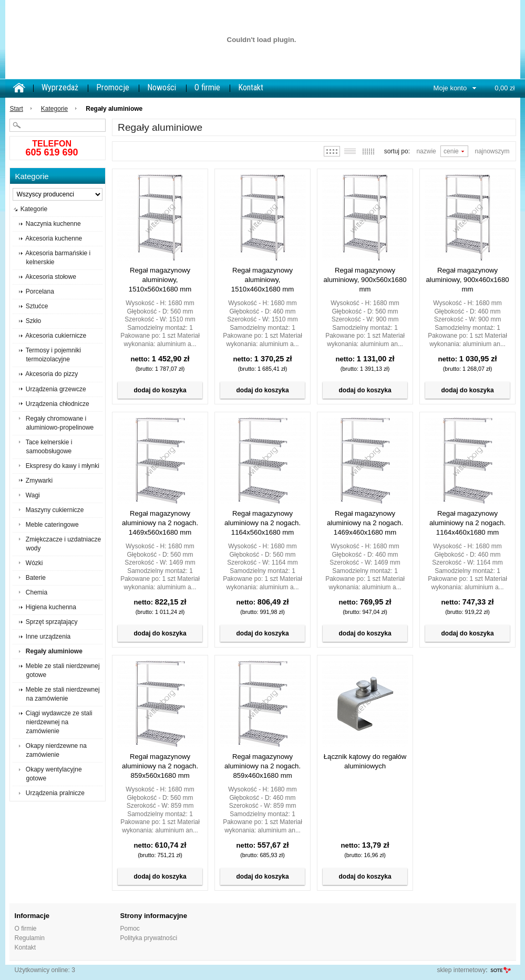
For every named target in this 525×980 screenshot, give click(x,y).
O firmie (207, 87)
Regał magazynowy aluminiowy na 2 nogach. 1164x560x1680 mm (262, 523)
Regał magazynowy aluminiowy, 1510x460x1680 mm (263, 280)
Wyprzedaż (60, 87)
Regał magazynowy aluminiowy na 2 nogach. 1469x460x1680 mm (365, 523)
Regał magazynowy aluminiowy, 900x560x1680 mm (365, 280)
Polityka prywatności (149, 938)
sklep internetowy (461, 970)
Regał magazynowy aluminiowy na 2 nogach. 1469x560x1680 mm (160, 523)
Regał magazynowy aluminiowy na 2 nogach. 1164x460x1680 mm (467, 523)
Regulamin (30, 938)
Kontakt (251, 87)
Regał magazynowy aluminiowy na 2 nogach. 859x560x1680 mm (160, 766)
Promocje (113, 87)
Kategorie (54, 109)
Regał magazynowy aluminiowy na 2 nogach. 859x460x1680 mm (262, 766)
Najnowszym (492, 151)
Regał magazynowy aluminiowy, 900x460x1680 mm (467, 280)
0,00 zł (505, 88)
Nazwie (426, 151)
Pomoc (130, 929)
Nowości (162, 87)
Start (17, 109)
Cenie (451, 151)
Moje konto (450, 88)
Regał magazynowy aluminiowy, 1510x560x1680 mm (160, 280)
